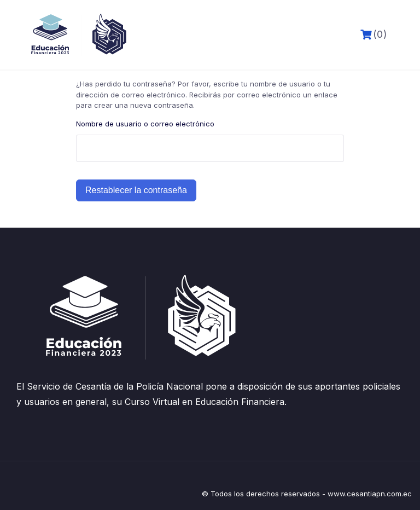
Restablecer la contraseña (136, 190)
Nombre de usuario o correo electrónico (145, 124)
